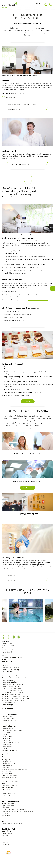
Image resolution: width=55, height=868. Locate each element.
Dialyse (4, 749)
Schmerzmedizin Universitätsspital (14, 700)
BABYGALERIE (7, 662)
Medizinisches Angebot (10, 726)
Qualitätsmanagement (10, 795)
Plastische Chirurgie (9, 763)
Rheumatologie (7, 771)
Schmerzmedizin (8, 773)
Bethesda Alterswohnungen (11, 670)
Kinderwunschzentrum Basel (12, 686)
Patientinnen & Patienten (10, 785)
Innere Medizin (7, 747)
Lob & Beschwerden (9, 793)
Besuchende (6, 789)
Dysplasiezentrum (8, 736)
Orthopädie (6, 759)
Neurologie (6, 753)
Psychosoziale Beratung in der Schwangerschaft (18, 811)
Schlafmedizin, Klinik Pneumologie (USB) (16, 698)
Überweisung (6, 831)
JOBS (4, 656)
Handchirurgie (7, 745)
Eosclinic (5, 674)
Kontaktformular (8, 652)
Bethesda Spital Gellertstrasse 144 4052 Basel (8, 646)
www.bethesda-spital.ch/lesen (38, 300)
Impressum (6, 842)
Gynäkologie (6, 740)
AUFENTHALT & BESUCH (10, 781)
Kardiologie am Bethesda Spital (13, 684)
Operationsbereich (8, 755)
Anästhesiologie (7, 728)
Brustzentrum (7, 732)
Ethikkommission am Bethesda (12, 823)
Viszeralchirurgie (7, 705)
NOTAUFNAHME (8, 708)
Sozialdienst (6, 815)
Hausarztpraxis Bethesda (10, 682)
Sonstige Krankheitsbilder (11, 720)
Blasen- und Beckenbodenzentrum (14, 730)
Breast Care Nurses (8, 803)
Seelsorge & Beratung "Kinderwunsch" (15, 809)
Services (5, 835)
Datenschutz (6, 845)
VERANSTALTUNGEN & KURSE (12, 658)
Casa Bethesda (7, 672)
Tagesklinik (6, 757)
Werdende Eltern (8, 787)
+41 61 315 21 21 (8, 650)
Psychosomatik (7, 765)
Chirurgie (5, 734)
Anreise (5, 783)
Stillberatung (6, 807)
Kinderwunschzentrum (10, 751)
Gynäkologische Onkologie (11, 742)
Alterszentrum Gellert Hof (10, 668)
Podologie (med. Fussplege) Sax (13, 692)
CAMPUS (5, 666)
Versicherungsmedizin (9, 775)
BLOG (4, 660)
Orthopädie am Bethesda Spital (12, 690)
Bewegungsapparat (9, 718)
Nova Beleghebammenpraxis (12, 688)
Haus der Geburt (7, 680)
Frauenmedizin (7, 716)
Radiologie (6, 767)
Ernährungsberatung (9, 805)
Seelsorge (5, 813)
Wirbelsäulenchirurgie (9, 777)
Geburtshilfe (6, 738)
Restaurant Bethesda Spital (11, 694)
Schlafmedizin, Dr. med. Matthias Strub (15, 696)
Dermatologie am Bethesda (11, 676)
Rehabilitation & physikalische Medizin (15, 769)
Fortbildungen (7, 833)
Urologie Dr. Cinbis (8, 703)
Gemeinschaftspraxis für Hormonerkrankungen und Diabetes (22, 678)
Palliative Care (7, 761)
